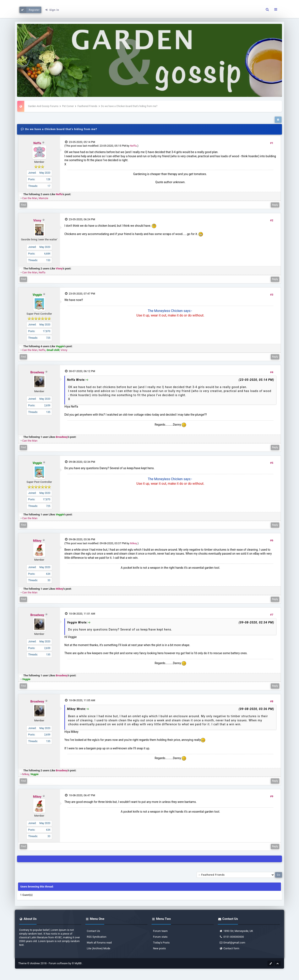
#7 (272, 615)
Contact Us (93, 931)
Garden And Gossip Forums (43, 106)
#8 (272, 701)
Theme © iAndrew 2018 (33, 963)
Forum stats (160, 937)
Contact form (229, 948)
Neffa (37, 143)
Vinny (37, 220)
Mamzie (43, 198)
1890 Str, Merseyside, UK (236, 931)
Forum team (160, 931)
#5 (272, 463)
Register (30, 10)
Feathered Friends (87, 106)
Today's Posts (161, 943)
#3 (272, 295)
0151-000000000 (232, 937)
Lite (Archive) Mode (99, 948)
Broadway (37, 372)
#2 (272, 220)
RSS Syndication (97, 937)
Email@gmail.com (232, 943)
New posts (159, 948)
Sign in (52, 10)
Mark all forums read (99, 943)
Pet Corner (68, 106)
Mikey (37, 541)
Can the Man (30, 198)
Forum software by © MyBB (65, 963)
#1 (272, 143)
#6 (272, 540)
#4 (272, 372)
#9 (272, 796)
